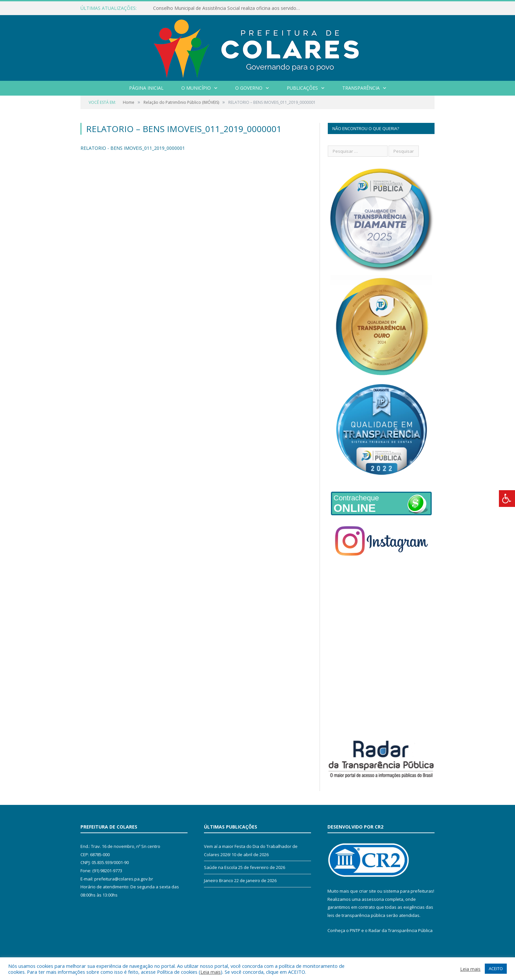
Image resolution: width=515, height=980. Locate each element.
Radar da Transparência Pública (401, 930)
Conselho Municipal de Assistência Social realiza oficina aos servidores (228, 8)
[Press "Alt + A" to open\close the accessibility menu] (507, 499)
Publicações (302, 88)
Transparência (361, 88)
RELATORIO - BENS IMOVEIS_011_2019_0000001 (133, 148)
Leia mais (211, 972)
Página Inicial (146, 88)
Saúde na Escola (221, 867)
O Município (196, 88)
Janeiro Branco (219, 880)
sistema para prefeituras (408, 891)
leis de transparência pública (356, 915)
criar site (368, 891)
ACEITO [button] (496, 969)
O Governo (249, 88)
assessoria (373, 899)
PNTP (355, 930)
